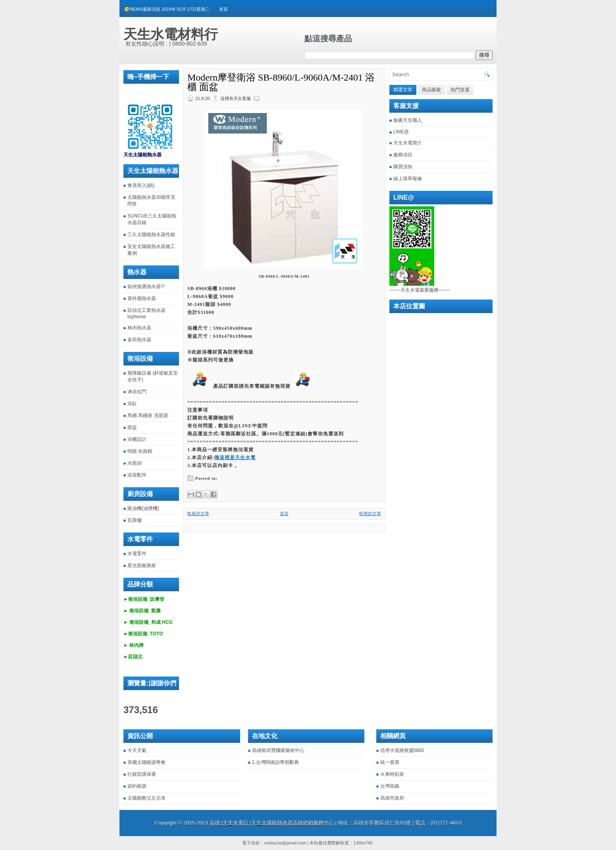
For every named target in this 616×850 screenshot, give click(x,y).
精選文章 (403, 90)
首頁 (223, 9)
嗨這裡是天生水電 (235, 458)
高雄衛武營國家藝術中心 (278, 750)
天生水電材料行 (171, 34)
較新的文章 (198, 513)
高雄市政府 (392, 798)
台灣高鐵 (390, 786)
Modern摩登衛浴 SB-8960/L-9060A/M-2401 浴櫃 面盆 (281, 82)
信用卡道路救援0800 (402, 750)
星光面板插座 (142, 565)
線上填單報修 (408, 179)
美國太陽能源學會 (146, 762)
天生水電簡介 (408, 143)
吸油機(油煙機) (143, 508)
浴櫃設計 (137, 439)
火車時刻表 (392, 774)
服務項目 (403, 155)
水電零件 (137, 554)
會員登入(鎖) (141, 185)
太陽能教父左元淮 (146, 798)
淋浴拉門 (137, 392)
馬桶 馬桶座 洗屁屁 (148, 415)
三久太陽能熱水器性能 (151, 235)
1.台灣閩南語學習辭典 (275, 762)
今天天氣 (137, 750)
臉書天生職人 (408, 120)
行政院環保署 (142, 774)
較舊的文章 (370, 513)
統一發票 (390, 762)
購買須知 (403, 167)
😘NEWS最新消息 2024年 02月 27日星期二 (167, 9)
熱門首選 (460, 90)
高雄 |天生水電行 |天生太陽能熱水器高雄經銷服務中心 (272, 823)
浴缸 (132, 404)
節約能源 (137, 786)
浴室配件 (137, 475)
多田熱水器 (139, 340)
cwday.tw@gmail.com (285, 843)
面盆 (132, 427)
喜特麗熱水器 (142, 298)
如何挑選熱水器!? (146, 287)
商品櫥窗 (431, 90)
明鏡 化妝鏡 (140, 451)
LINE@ (401, 132)
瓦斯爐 (135, 520)
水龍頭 (135, 463)
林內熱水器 (139, 328)
